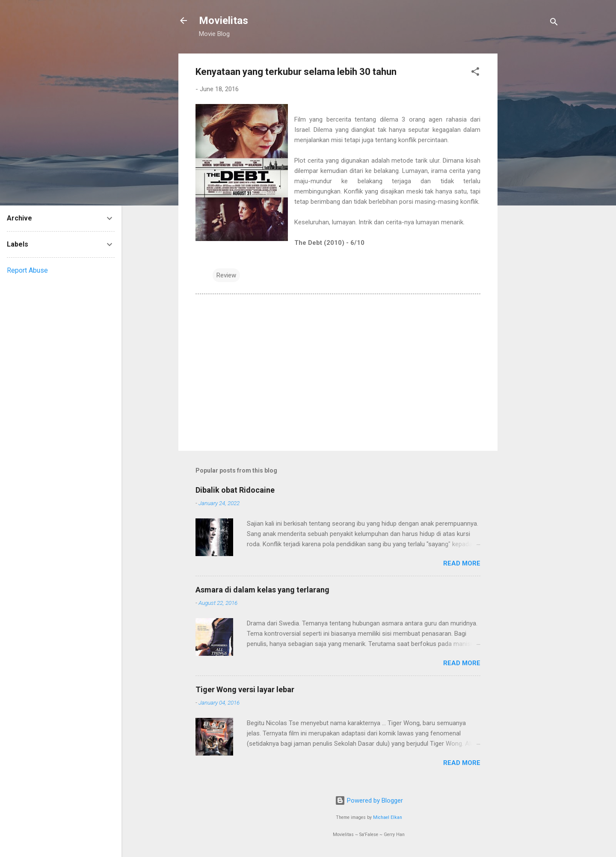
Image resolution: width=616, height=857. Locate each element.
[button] (475, 73)
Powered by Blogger (369, 800)
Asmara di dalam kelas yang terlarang (262, 590)
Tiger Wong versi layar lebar (245, 689)
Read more (462, 563)
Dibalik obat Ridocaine (235, 490)
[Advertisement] (532, 182)
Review (226, 275)
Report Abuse (27, 270)
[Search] (554, 23)
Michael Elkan (388, 817)
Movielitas (224, 21)
